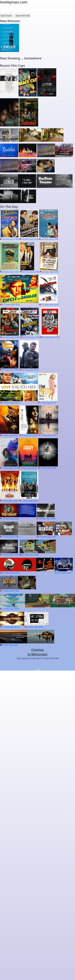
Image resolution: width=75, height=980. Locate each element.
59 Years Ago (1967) (48, 537)
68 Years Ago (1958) (47, 519)
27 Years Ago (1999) (11, 591)
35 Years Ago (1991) (63, 573)
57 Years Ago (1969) (30, 555)
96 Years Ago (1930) (11, 239)
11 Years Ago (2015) (11, 627)
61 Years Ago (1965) (11, 537)
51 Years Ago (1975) (11, 573)
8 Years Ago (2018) (48, 402)
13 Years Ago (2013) (30, 370)
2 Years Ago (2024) (29, 468)
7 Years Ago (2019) (49, 435)
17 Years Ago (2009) (11, 609)
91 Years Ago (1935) (31, 272)
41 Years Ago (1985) (11, 370)
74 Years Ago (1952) (11, 519)
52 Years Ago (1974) (51, 337)
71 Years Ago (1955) (50, 304)
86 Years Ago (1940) (51, 272)
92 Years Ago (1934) (11, 272)
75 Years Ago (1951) (11, 304)
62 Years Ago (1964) (11, 337)
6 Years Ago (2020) (10, 645)
